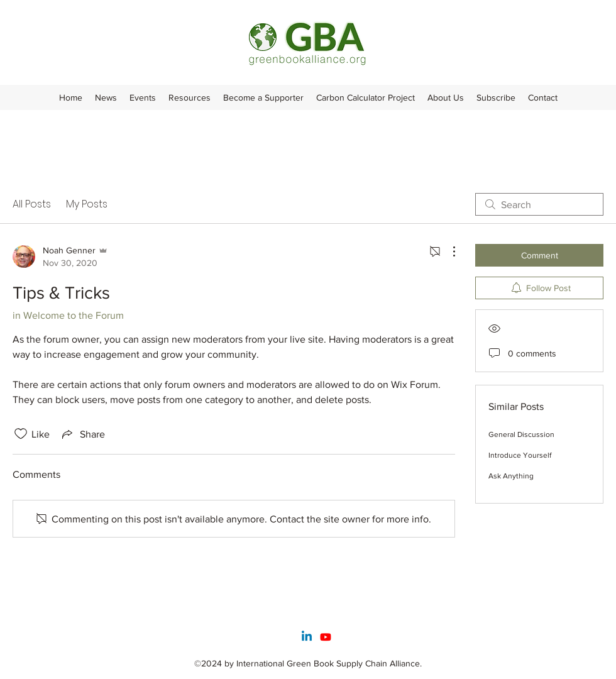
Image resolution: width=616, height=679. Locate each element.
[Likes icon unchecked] (21, 434)
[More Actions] (448, 251)
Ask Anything (511, 476)
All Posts (32, 204)
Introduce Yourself (520, 455)
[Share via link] (82, 434)
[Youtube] (326, 637)
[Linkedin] (307, 637)
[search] (539, 204)
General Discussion (521, 434)
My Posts (87, 204)
